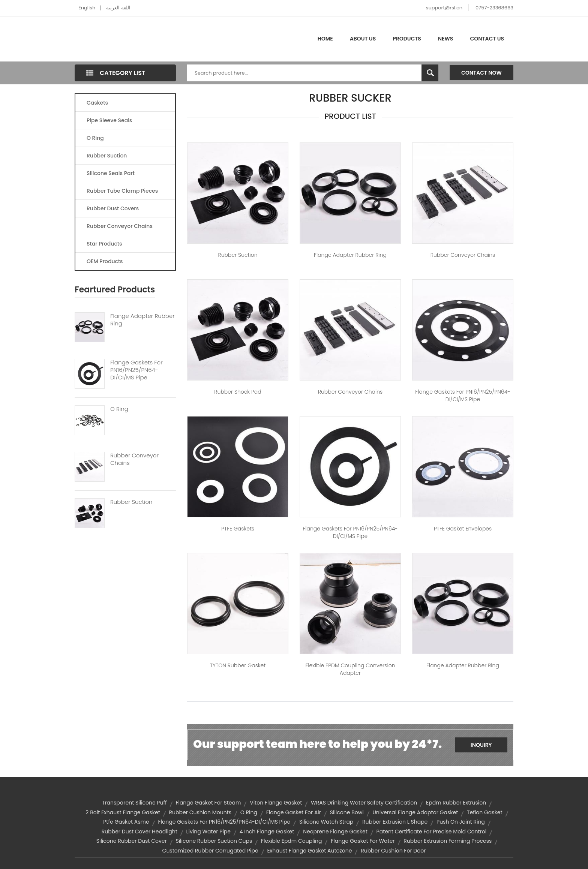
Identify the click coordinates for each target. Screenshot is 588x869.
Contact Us (487, 39)
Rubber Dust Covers (113, 208)
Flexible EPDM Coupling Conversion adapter (350, 669)
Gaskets (97, 103)
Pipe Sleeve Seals (109, 120)
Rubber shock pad (238, 392)
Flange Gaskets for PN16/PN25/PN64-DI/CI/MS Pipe (463, 396)
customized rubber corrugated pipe (210, 851)
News (446, 39)
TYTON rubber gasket (238, 665)
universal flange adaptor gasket (415, 812)
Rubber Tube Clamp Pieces (122, 191)
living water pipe (209, 832)
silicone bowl (347, 812)
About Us (363, 39)
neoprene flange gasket (335, 832)
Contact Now (481, 73)
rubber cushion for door (393, 851)
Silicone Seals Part (111, 173)
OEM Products (105, 261)
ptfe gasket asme (126, 822)
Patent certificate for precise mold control (432, 832)
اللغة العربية (118, 8)
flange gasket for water (363, 841)
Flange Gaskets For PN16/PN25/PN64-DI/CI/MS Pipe (136, 370)
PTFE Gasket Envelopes (463, 529)
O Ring (95, 138)
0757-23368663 (494, 8)
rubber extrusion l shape (395, 822)
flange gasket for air (294, 812)
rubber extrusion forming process (448, 841)
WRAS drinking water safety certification (364, 803)
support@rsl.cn (444, 8)
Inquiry (481, 745)
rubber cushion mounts (200, 812)
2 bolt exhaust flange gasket (123, 812)
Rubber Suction (107, 156)
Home (325, 39)
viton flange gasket (276, 803)
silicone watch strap (326, 822)
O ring (249, 812)
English (87, 8)
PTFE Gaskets (238, 529)
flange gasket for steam (208, 803)
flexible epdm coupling (291, 841)
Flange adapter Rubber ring (350, 255)
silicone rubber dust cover (132, 841)
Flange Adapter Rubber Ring (142, 320)
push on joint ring (461, 822)
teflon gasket (485, 812)
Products (407, 39)
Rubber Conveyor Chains (120, 226)
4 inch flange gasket (267, 832)
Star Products (104, 244)
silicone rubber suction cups (214, 841)
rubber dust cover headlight (139, 832)
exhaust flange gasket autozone (309, 851)
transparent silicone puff (134, 803)
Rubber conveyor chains (463, 255)
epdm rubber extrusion (456, 803)
